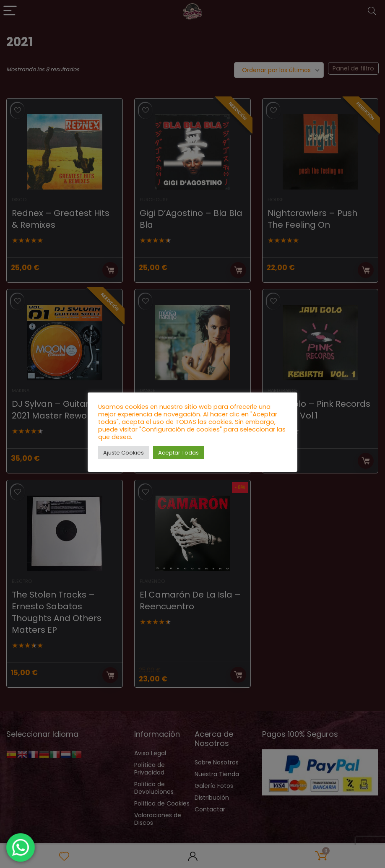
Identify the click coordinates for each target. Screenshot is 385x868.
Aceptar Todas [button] (178, 453)
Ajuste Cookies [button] (124, 453)
